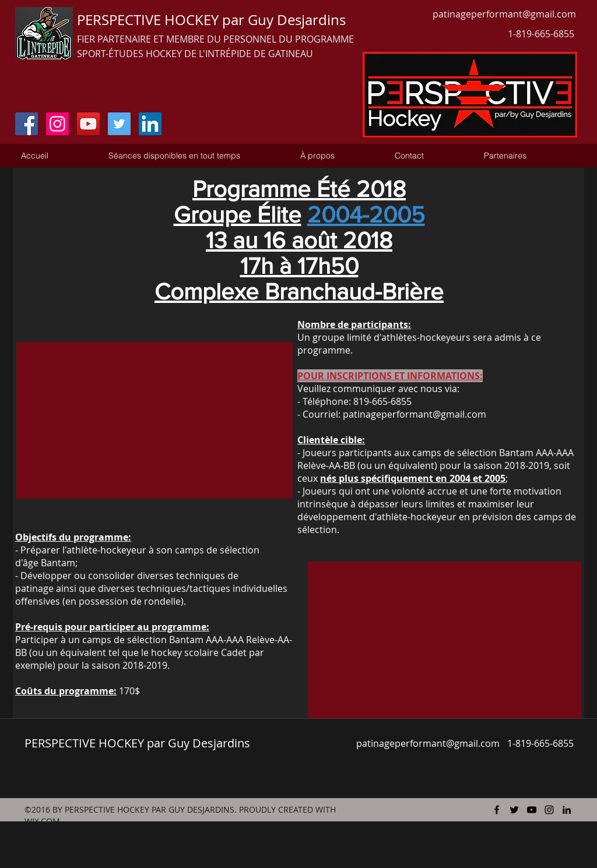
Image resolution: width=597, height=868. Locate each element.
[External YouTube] (154, 420)
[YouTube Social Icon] (88, 124)
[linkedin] (567, 810)
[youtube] (532, 810)
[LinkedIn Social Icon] (150, 124)
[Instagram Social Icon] (57, 124)
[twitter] (514, 810)
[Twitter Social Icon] (119, 124)
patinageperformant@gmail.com (504, 14)
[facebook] (497, 810)
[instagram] (549, 810)
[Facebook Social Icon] (27, 124)
